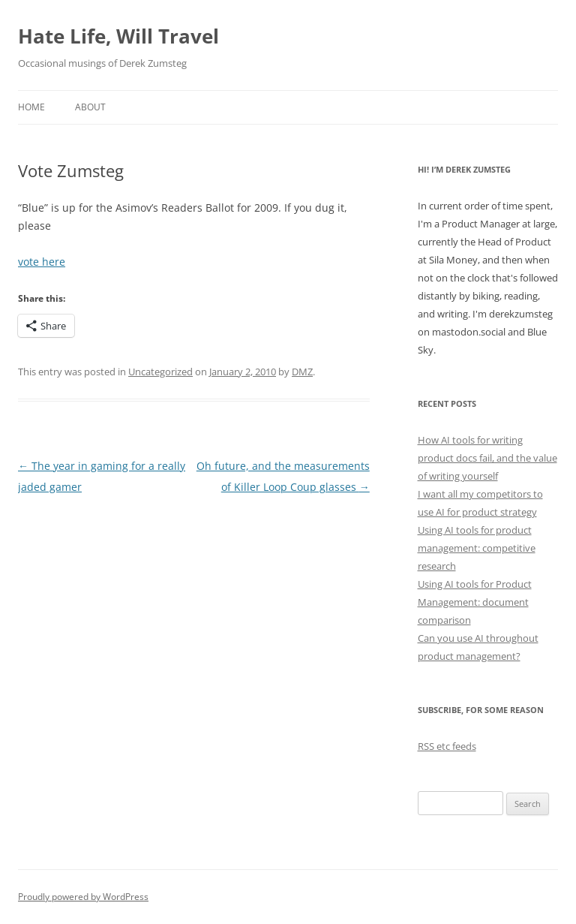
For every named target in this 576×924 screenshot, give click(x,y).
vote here (42, 262)
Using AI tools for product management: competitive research (477, 548)
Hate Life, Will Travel (118, 36)
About (90, 107)
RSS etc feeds (447, 746)
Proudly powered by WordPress (83, 897)
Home (31, 107)
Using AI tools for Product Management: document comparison (475, 602)
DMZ (302, 372)
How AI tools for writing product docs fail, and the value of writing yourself (487, 458)
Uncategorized (160, 372)
